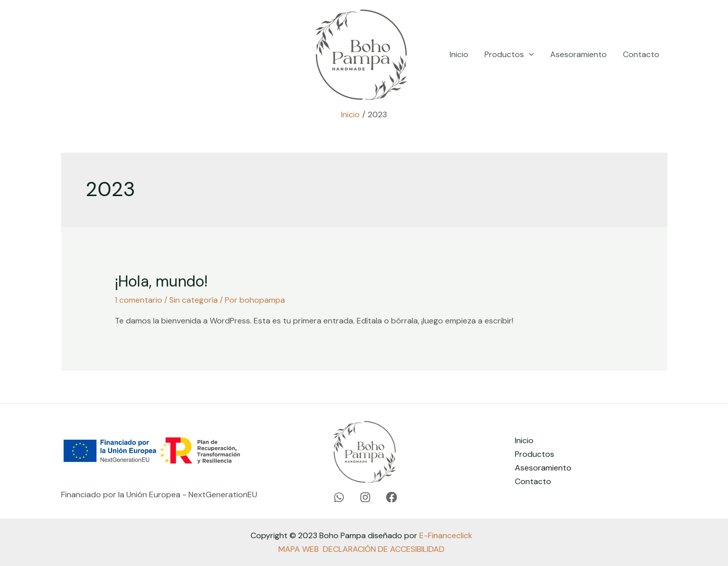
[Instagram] (113, 55)
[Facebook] (152, 55)
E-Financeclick (446, 535)
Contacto (641, 54)
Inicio (459, 54)
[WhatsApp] (73, 55)
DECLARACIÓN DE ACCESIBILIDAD (384, 549)
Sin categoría (193, 300)
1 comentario (138, 300)
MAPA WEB (299, 549)
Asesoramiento (578, 54)
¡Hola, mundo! (161, 281)
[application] (529, 55)
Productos (509, 55)
